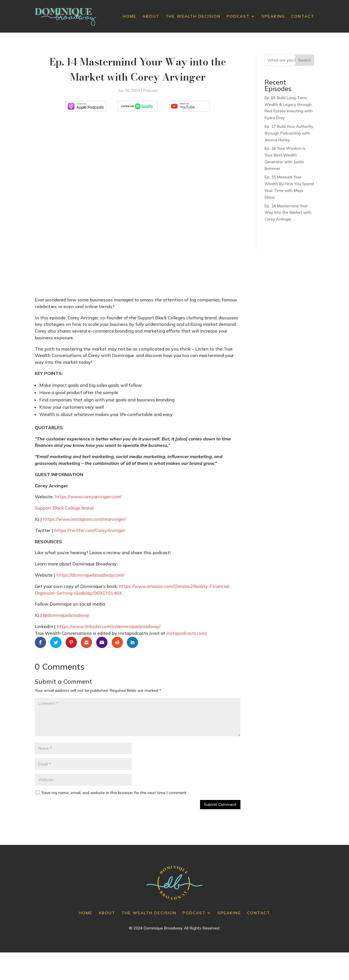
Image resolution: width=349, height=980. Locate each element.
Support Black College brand (64, 508)
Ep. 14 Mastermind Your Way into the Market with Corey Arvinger (288, 213)
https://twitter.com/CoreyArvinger (89, 530)
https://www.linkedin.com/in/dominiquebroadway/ (109, 626)
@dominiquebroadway (66, 615)
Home (130, 16)
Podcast (238, 16)
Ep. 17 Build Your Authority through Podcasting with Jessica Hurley (289, 133)
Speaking (273, 16)
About (151, 16)
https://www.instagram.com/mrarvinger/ (84, 519)
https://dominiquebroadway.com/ (90, 575)
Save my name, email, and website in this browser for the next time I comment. (114, 793)
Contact (303, 16)
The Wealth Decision (193, 16)
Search (305, 60)
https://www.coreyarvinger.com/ (88, 497)
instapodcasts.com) (187, 633)
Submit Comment (220, 804)
